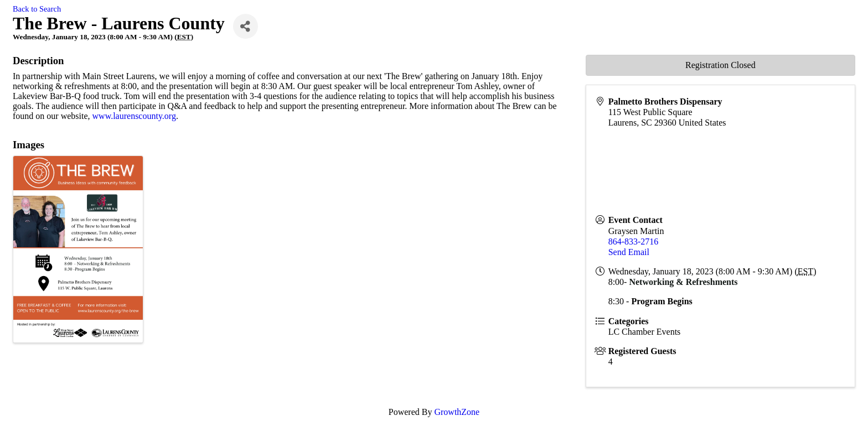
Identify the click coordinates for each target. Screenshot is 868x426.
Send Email (629, 252)
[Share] (246, 26)
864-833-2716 (634, 241)
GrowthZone (457, 412)
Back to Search (37, 9)
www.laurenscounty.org (134, 116)
